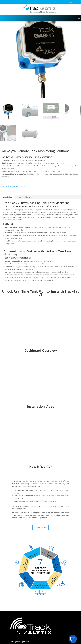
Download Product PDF (14, 191)
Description (7, 202)
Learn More (40, 532)
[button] (78, 25)
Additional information (27, 202)
